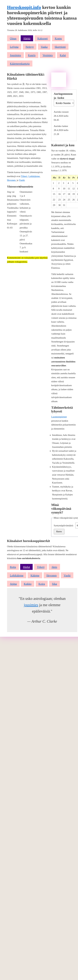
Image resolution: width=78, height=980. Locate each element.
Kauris (32, 55)
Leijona (14, 47)
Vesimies (48, 55)
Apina (13, 584)
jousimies (31, 605)
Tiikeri (24, 176)
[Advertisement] (59, 80)
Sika (54, 584)
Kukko (28, 584)
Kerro (59, 531)
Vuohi (22, 180)
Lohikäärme (34, 176)
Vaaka (44, 47)
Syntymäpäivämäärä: (64, 525)
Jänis (54, 567)
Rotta (13, 567)
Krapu (58, 38)
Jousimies (15, 55)
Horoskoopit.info (24, 7)
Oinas (13, 38)
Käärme (35, 575)
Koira (42, 584)
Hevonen (11, 180)
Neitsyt (30, 47)
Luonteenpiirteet (59, 417)
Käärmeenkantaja (20, 64)
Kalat (63, 55)
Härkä (27, 38)
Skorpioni (60, 47)
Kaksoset (43, 38)
